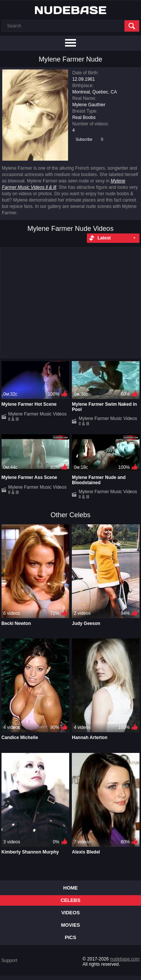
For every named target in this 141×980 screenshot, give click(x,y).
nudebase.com (125, 959)
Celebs (70, 900)
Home (70, 888)
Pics (70, 937)
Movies (70, 925)
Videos (70, 913)
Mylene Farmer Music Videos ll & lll (37, 417)
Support (9, 960)
